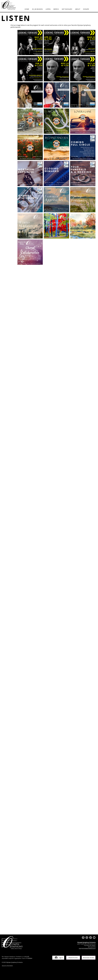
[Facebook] (83, 938)
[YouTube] (94, 938)
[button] (37, 9)
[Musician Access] (89, 958)
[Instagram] (87, 938)
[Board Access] (73, 958)
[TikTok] (91, 938)
